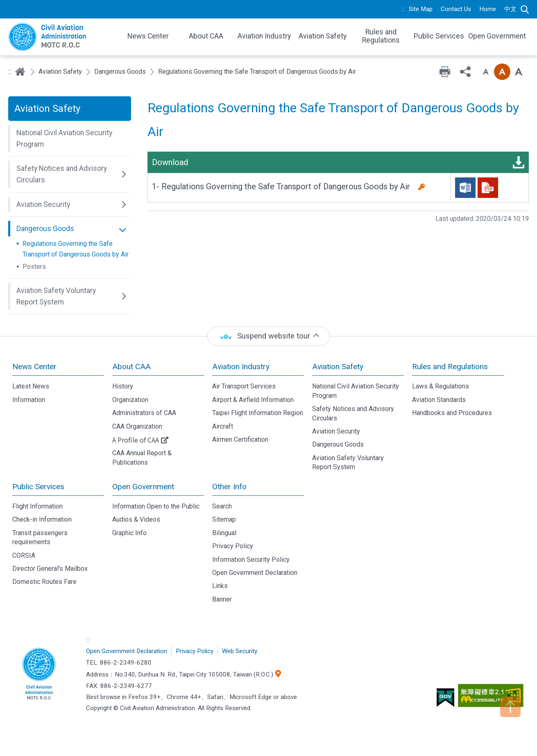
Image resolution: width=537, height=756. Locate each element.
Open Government (143, 487)
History (123, 386)
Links (220, 586)
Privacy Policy (233, 546)
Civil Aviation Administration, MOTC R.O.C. (39, 674)
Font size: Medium (502, 72)
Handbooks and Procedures (452, 413)
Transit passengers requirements (40, 537)
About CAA (131, 367)
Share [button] (465, 72)
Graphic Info (129, 533)
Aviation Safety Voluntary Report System (348, 462)
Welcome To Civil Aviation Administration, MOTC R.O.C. (61, 37)
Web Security (240, 651)
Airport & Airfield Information (253, 400)
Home (488, 9)
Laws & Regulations (441, 386)
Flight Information (37, 506)
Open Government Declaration (255, 573)
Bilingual (224, 533)
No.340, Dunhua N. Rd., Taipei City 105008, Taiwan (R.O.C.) (194, 674)
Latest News (31, 386)
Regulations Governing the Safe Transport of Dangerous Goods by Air (76, 249)
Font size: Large (519, 72)
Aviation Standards (439, 400)
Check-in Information (42, 519)
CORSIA (24, 555)
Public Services (38, 487)
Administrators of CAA (144, 413)
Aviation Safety (60, 72)
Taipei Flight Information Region (258, 413)
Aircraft (223, 426)
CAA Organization (137, 426)
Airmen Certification (240, 439)
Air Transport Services (244, 386)
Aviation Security (336, 431)
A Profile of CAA (136, 440)
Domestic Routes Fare (44, 582)
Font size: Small (486, 72)
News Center (34, 367)
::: (403, 9)
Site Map (421, 9)
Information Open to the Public (156, 506)
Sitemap (224, 519)
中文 (510, 9)
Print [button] (445, 72)
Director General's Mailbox (50, 569)
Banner (222, 599)
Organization (130, 400)
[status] (269, 336)
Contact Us (456, 9)
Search (525, 9)
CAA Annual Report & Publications (142, 457)
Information (29, 400)
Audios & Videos (136, 519)
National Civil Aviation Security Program (356, 391)
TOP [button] (510, 707)
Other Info (229, 487)
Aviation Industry (241, 367)
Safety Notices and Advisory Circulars (353, 413)
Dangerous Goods (120, 72)
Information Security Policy (251, 560)
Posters (34, 267)
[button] (70, 138)
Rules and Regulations (450, 367)
